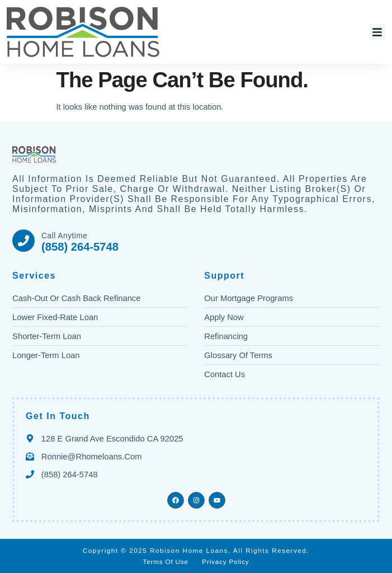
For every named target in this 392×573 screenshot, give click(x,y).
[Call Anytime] (23, 241)
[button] (378, 32)
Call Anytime (64, 236)
